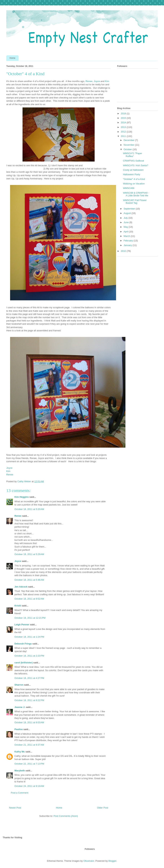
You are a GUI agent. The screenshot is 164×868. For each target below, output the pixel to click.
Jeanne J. (20, 707)
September (130, 209)
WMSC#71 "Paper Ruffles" (132, 155)
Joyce (97, 81)
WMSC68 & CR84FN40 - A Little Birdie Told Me (136, 194)
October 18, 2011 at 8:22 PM (29, 700)
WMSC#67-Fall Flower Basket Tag (135, 202)
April (126, 232)
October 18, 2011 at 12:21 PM (30, 618)
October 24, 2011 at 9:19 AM (29, 786)
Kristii (18, 606)
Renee (89, 81)
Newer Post (15, 808)
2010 (124, 251)
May (126, 227)
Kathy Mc (20, 752)
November (129, 145)
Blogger (112, 861)
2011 (124, 136)
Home (12, 58)
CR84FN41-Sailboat (133, 161)
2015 (124, 118)
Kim (107, 81)
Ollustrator (89, 861)
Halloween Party (131, 174)
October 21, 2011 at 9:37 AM (29, 745)
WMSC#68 (129, 188)
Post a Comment (20, 793)
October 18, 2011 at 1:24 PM (29, 637)
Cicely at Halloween (133, 170)
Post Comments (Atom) (66, 816)
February (129, 241)
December (129, 140)
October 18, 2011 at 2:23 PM (29, 656)
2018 (124, 113)
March (127, 236)
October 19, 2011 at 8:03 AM (29, 722)
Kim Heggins (22, 497)
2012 (124, 132)
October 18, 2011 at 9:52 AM (29, 599)
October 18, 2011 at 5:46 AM (29, 580)
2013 (124, 127)
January (128, 245)
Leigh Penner (22, 625)
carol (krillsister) (24, 663)
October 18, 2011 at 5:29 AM (29, 554)
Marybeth (20, 771)
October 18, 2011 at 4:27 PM (29, 678)
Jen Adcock (21, 587)
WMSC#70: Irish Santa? (135, 165)
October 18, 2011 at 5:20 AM (29, 509)
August (128, 213)
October (128, 149)
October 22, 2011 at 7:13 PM (29, 764)
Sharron (19, 685)
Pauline (19, 729)
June (127, 222)
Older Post (103, 808)
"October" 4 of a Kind (134, 179)
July (126, 218)
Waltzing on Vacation (134, 184)
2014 (124, 122)
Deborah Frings (23, 644)
